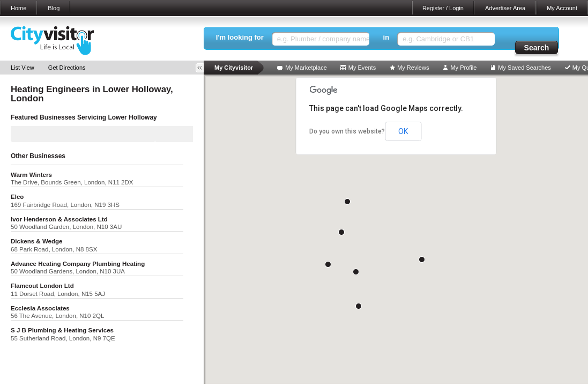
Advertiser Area (505, 8)
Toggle (203, 68)
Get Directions (67, 68)
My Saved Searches (524, 68)
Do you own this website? (347, 131)
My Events (362, 68)
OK (403, 131)
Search (537, 48)
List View (23, 68)
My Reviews (413, 68)
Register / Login (443, 8)
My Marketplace (306, 68)
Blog (54, 8)
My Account (562, 8)
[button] (347, 202)
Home (18, 8)
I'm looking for (240, 37)
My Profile (463, 68)
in (386, 37)
